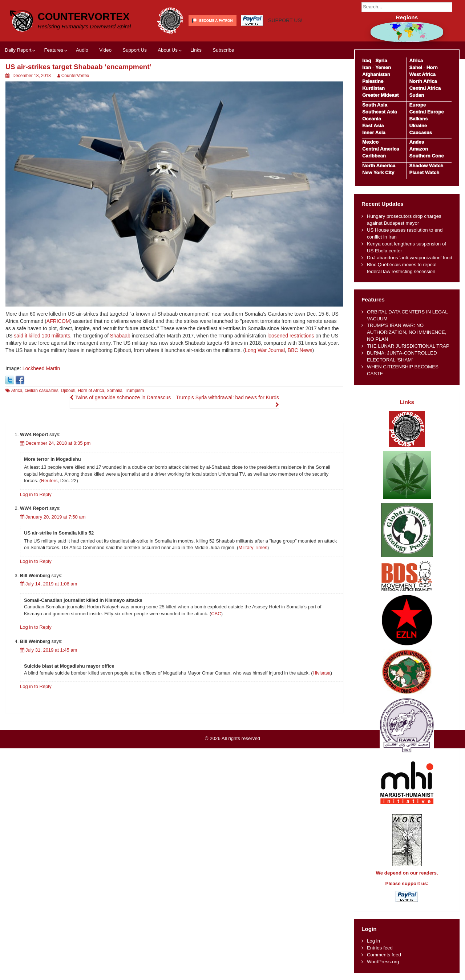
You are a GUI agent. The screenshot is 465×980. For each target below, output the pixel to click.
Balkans (418, 119)
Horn (432, 67)
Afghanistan (376, 74)
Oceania (372, 119)
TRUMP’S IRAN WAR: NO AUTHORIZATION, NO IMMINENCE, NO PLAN (407, 332)
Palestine (373, 81)
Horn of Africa (91, 391)
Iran (367, 67)
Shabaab (120, 336)
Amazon (418, 149)
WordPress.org (383, 962)
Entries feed (380, 948)
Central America (381, 149)
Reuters (49, 481)
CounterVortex (84, 17)
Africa (17, 391)
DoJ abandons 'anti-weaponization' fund (410, 258)
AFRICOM (58, 321)
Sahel (415, 67)
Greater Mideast (381, 95)
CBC (216, 614)
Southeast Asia (380, 112)
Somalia (115, 391)
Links (196, 50)
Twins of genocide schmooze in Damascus (120, 397)
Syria (381, 61)
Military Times (253, 547)
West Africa (422, 74)
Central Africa (425, 88)
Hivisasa (322, 673)
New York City (378, 173)
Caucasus (420, 133)
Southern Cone (426, 156)
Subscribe (223, 50)
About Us (168, 50)
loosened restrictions (291, 336)
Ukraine (418, 126)
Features (53, 50)
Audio (82, 50)
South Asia (375, 105)
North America (379, 166)
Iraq (367, 61)
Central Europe (426, 112)
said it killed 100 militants (42, 336)
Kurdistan (373, 88)
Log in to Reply (36, 494)
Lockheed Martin (41, 368)
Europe (417, 105)
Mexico (370, 142)
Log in (373, 941)
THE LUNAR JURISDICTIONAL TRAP (408, 346)
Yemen (383, 67)
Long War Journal (265, 350)
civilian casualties (42, 391)
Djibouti (68, 391)
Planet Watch (424, 173)
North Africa (423, 81)
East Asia (373, 126)
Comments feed (384, 955)
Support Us (135, 50)
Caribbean (374, 156)
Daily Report (18, 50)
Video (105, 50)
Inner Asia (374, 133)
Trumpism (134, 391)
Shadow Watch (426, 166)
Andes (417, 142)
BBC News (300, 350)
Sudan (417, 95)
